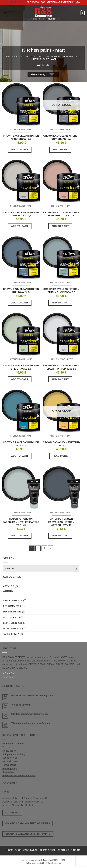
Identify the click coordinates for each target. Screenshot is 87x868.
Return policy (9, 769)
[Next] (50, 548)
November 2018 (12, 629)
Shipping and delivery (14, 754)
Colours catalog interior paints (28, 823)
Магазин (19, 57)
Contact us (8, 772)
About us (63, 850)
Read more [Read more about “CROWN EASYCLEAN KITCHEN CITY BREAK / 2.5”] (60, 149)
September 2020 (13, 601)
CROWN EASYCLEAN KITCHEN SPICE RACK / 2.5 (21, 367)
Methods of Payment (13, 744)
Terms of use (9, 765)
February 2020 (12, 606)
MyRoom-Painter (17, 2)
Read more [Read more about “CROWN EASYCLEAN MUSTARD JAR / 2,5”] (60, 456)
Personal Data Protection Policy (19, 776)
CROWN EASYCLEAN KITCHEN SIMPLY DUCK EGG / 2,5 (61, 291)
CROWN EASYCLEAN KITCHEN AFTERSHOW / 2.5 (21, 137)
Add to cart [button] (20, 149)
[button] (5, 13)
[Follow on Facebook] (5, 675)
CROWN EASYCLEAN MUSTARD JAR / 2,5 (61, 444)
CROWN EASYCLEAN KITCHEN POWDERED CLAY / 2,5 (61, 214)
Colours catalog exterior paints (28, 834)
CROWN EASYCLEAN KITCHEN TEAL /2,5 (21, 444)
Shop (18, 850)
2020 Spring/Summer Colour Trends (30, 714)
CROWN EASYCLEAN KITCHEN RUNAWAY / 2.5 (21, 291)
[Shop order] (43, 74)
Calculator (30, 850)
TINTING (76, 850)
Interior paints (35, 57)
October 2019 (11, 617)
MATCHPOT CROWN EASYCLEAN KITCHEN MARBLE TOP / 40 (21, 522)
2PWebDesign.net (54, 863)
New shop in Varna (21, 705)
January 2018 (11, 634)
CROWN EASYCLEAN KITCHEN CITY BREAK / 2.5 (61, 137)
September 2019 (13, 623)
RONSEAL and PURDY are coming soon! (32, 696)
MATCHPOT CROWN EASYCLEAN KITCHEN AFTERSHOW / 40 (61, 522)
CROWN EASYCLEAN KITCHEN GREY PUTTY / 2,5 (21, 214)
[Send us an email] (12, 675)
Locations (12, 813)
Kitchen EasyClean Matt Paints (64, 57)
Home (8, 57)
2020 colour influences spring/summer (31, 723)
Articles (9, 586)
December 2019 (12, 612)
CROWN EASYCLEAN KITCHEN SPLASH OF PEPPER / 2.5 (61, 367)
